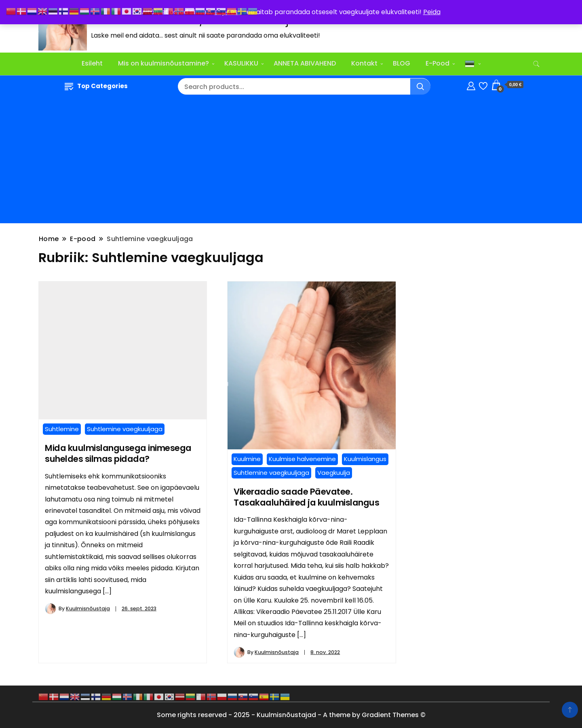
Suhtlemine (62, 429)
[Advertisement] (291, 161)
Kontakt (364, 63)
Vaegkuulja (334, 473)
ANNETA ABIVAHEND (305, 63)
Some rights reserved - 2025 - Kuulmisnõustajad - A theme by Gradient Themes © (291, 715)
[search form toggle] (536, 64)
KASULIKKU (241, 63)
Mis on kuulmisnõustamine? (163, 63)
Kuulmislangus (365, 459)
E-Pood (438, 63)
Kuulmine (247, 459)
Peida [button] (432, 12)
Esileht (92, 63)
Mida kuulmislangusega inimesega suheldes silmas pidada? (118, 453)
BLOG (402, 63)
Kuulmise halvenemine (302, 459)
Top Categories (96, 86)
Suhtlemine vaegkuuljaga (125, 429)
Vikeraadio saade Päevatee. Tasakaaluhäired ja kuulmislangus (306, 497)
